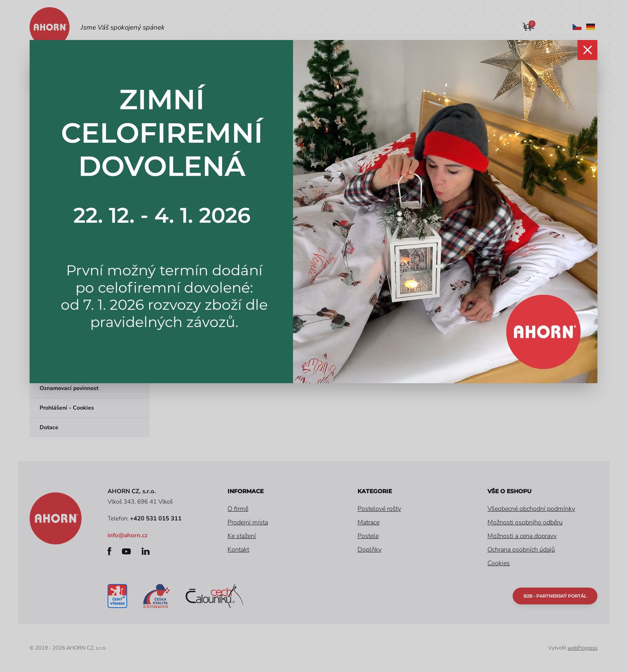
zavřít (587, 50)
